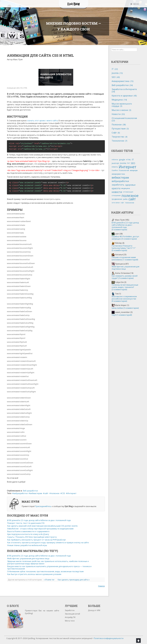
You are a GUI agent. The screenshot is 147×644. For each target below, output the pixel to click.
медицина (126, 188)
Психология (124, 170)
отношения (116, 195)
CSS (63, 493)
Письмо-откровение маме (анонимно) (125, 258)
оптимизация (128, 192)
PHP (128, 163)
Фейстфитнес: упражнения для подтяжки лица (28, 558)
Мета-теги (70, 621)
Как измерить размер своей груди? (125, 277)
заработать (118, 185)
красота (116, 188)
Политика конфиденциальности (109, 638)
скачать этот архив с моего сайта (42, 121)
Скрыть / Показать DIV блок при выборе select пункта (32, 537)
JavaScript (115, 163)
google (122, 160)
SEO (133, 163)
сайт (46, 493)
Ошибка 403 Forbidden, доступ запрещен (125, 238)
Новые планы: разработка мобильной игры (27, 545)
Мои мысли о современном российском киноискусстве (124, 299)
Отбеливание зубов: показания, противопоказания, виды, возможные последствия (45, 571)
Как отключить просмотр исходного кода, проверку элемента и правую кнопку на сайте (48, 543)
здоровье (130, 185)
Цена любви (125, 308)
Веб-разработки (30, 491)
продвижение (117, 199)
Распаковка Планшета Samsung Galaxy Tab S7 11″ (124, 248)
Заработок (70, 610)
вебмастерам (36, 493)
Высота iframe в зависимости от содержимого (28, 531)
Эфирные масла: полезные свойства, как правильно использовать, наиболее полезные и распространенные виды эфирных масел (48, 562)
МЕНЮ (136, 4)
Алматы (115, 167)
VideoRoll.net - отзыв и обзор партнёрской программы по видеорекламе (40, 529)
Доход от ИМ (94, 610)
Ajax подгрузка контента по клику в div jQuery (28, 534)
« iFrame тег (49, 580)
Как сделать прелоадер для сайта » (74, 580)
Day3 (122, 315)
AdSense (115, 160)
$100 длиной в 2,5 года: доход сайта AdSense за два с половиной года (39, 520)
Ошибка (115, 170)
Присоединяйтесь (43, 506)
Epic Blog (74, 4)
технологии (130, 203)
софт (122, 203)
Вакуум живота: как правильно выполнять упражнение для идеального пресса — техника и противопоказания (49, 568)
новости (117, 192)
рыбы (125, 199)
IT (133, 160)
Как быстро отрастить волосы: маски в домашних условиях (34, 574)
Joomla (123, 163)
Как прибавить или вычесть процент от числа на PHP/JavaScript (36, 540)
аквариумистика (118, 174)
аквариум (134, 170)
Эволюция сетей (72, 614)
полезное (55, 493)
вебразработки (21, 493)
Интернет (72, 493)
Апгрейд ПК (70, 617)
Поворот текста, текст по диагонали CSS (26, 523)
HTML (128, 160)
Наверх (101, 586)
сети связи (116, 203)
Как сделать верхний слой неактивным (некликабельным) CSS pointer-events (42, 526)
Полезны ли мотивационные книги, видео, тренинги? (125, 287)
